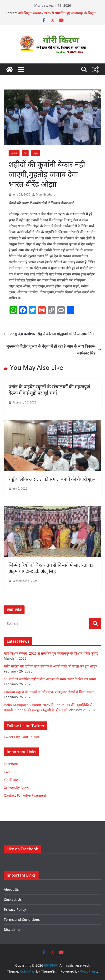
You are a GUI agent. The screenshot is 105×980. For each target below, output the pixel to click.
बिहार (35, 153)
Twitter (9, 772)
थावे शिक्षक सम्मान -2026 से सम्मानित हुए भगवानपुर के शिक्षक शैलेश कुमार (51, 653)
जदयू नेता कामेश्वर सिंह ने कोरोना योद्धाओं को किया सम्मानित (49, 334)
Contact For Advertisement (25, 795)
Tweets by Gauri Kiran (21, 737)
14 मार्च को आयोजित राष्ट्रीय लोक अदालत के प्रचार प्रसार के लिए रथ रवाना (50, 679)
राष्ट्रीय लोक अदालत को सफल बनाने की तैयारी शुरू (52, 479)
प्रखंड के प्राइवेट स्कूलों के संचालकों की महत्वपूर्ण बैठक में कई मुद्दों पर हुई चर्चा (49, 390)
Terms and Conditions (22, 919)
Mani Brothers (45, 194)
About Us (11, 889)
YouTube (11, 780)
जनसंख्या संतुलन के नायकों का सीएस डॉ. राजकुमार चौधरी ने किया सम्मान (49, 692)
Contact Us (13, 899)
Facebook (11, 764)
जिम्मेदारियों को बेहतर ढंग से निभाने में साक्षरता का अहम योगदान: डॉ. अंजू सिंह (51, 568)
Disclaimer (12, 930)
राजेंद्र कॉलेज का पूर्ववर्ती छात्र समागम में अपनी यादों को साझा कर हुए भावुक (51, 666)
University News (17, 787)
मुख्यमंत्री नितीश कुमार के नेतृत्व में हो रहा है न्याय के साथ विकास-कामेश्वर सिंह (54, 350)
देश (25, 153)
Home (14, 153)
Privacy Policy (15, 909)
